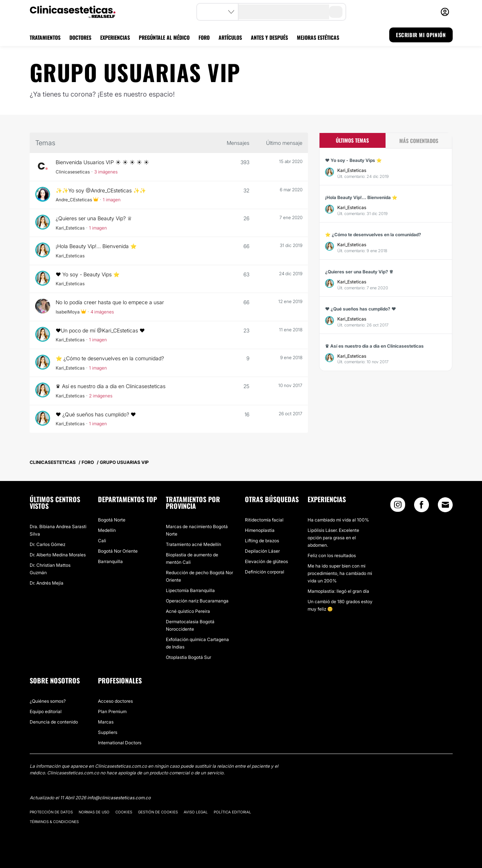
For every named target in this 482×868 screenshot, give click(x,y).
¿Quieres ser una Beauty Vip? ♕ (94, 218)
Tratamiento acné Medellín (194, 544)
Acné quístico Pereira (188, 611)
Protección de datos (51, 812)
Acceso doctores (115, 701)
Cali (102, 541)
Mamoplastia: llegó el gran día (338, 591)
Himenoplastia (260, 530)
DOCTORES (80, 37)
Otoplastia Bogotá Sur (188, 657)
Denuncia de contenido (54, 722)
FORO (204, 37)
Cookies (124, 812)
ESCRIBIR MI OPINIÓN (421, 35)
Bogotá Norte (112, 520)
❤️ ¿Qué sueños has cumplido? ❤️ (96, 414)
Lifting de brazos (262, 541)
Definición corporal (265, 572)
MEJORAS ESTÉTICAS (318, 37)
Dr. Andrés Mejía (47, 583)
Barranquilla (110, 561)
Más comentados (419, 141)
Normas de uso (94, 812)
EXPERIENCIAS (115, 37)
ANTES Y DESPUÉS (269, 37)
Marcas (106, 722)
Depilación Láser (262, 551)
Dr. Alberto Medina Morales (58, 555)
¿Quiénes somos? (48, 701)
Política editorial (232, 812)
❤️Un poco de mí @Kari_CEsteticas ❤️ (101, 330)
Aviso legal (196, 812)
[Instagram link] (398, 506)
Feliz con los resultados (332, 555)
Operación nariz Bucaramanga (197, 601)
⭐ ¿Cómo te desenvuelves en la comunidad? (111, 358)
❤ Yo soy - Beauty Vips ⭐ (88, 274)
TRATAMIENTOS (45, 37)
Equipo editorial (46, 711)
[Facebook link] (422, 506)
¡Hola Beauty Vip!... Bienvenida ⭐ (97, 246)
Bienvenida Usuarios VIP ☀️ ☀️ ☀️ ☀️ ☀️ (103, 162)
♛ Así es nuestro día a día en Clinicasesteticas (112, 386)
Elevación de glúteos (266, 561)
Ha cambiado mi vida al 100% (338, 520)
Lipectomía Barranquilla (190, 590)
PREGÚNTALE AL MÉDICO (164, 37)
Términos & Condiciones (54, 822)
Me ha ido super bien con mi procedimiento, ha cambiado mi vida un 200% (340, 573)
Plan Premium (112, 711)
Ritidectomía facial (264, 520)
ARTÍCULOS (230, 37)
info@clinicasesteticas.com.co (119, 798)
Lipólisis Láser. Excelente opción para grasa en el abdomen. (333, 538)
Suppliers (108, 732)
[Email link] (445, 505)
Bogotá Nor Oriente (118, 551)
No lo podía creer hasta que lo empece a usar (111, 302)
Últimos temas (352, 140)
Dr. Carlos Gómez (47, 544)
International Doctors (120, 743)
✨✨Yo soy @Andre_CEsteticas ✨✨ (101, 190)
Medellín (107, 530)
